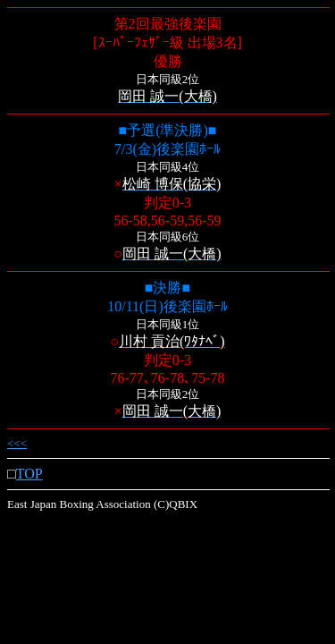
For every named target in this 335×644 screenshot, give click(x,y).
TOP (29, 474)
